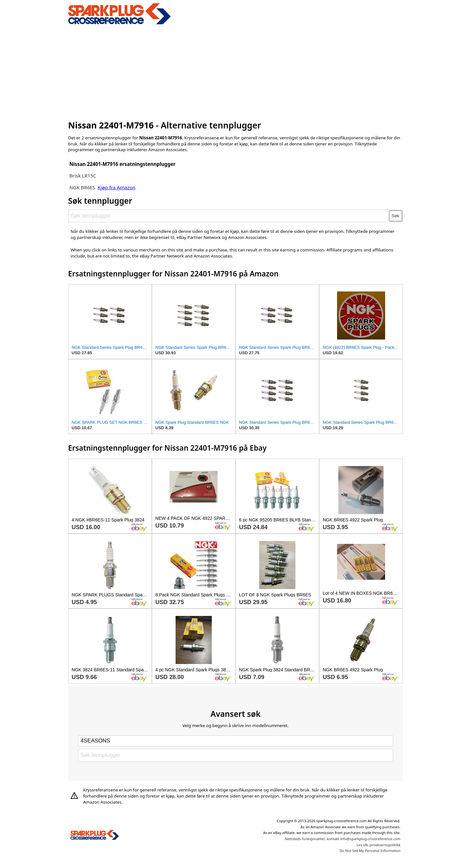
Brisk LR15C (83, 176)
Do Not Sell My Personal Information (370, 851)
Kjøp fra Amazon (117, 187)
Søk (395, 216)
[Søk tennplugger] (229, 216)
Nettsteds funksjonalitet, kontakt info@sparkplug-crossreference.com (343, 839)
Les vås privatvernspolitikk (379, 845)
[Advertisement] (236, 71)
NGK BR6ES (82, 187)
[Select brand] (235, 741)
